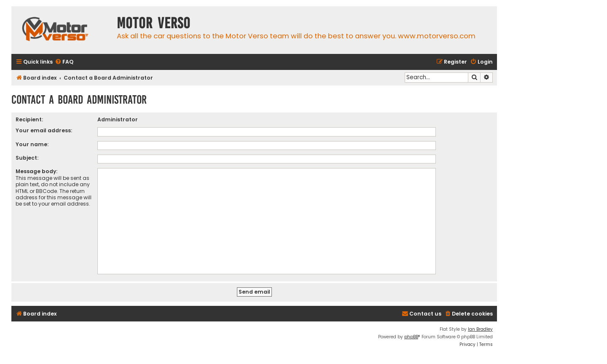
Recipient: (29, 119)
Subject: (27, 158)
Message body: (36, 171)
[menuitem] (64, 62)
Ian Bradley (480, 329)
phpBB (411, 337)
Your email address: (44, 130)
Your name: (32, 144)
